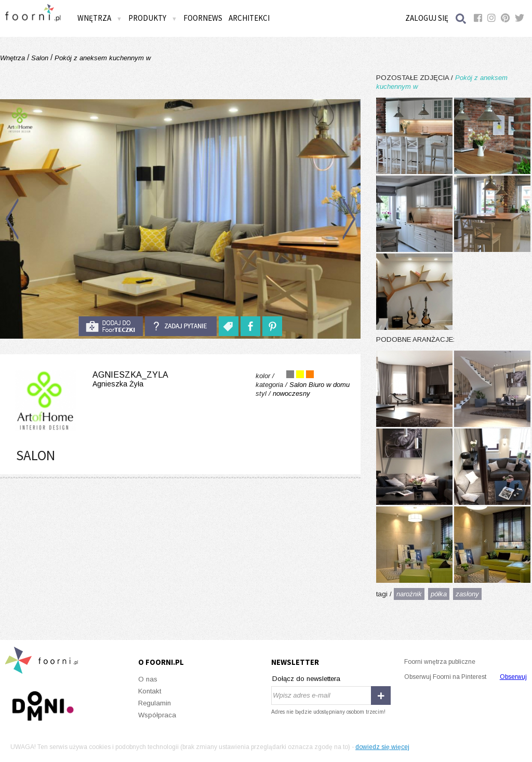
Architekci (249, 18)
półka (439, 594)
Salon (40, 58)
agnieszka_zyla (90, 379)
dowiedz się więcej (382, 747)
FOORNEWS (203, 18)
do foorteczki (111, 326)
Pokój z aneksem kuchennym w (102, 58)
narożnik (409, 594)
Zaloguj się (427, 18)
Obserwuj (513, 677)
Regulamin (155, 703)
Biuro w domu (329, 385)
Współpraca (157, 715)
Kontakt (150, 691)
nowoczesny (291, 393)
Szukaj (461, 18)
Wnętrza (100, 18)
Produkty (153, 18)
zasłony (467, 594)
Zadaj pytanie (181, 326)
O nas (148, 679)
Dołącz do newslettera (306, 679)
